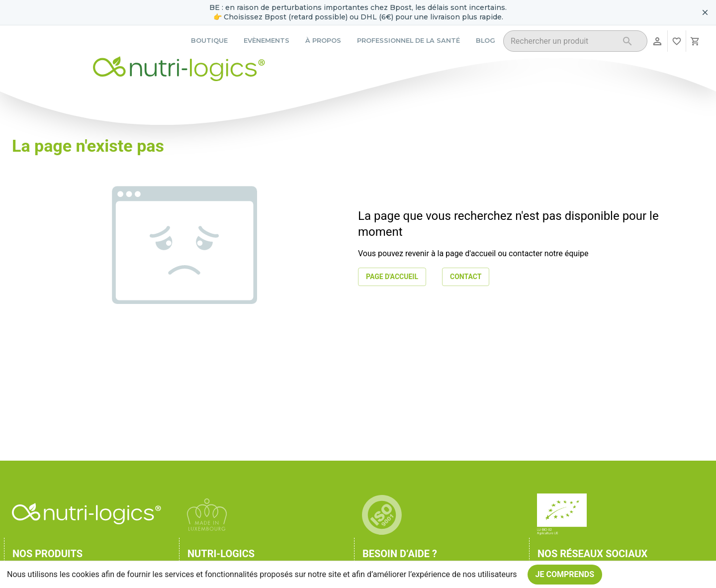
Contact (466, 277)
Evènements (267, 41)
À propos (323, 41)
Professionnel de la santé (408, 41)
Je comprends (565, 575)
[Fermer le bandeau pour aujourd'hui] (705, 12)
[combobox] (563, 43)
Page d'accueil (392, 277)
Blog (486, 41)
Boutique (209, 41)
